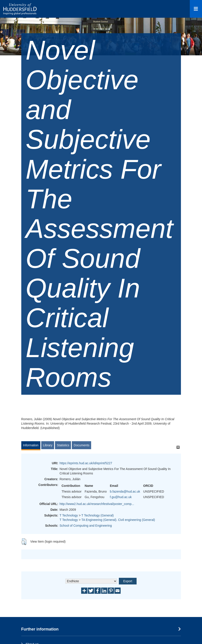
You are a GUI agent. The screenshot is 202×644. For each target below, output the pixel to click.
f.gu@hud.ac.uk (121, 497)
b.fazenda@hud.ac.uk (125, 491)
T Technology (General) (98, 515)
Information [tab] (31, 445)
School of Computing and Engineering (86, 526)
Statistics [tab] (63, 445)
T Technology (69, 515)
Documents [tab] (81, 445)
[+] (178, 447)
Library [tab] (48, 445)
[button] (24, 542)
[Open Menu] (196, 9)
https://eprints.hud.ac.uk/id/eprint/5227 (86, 463)
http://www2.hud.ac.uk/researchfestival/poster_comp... (97, 504)
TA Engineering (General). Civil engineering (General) (118, 520)
